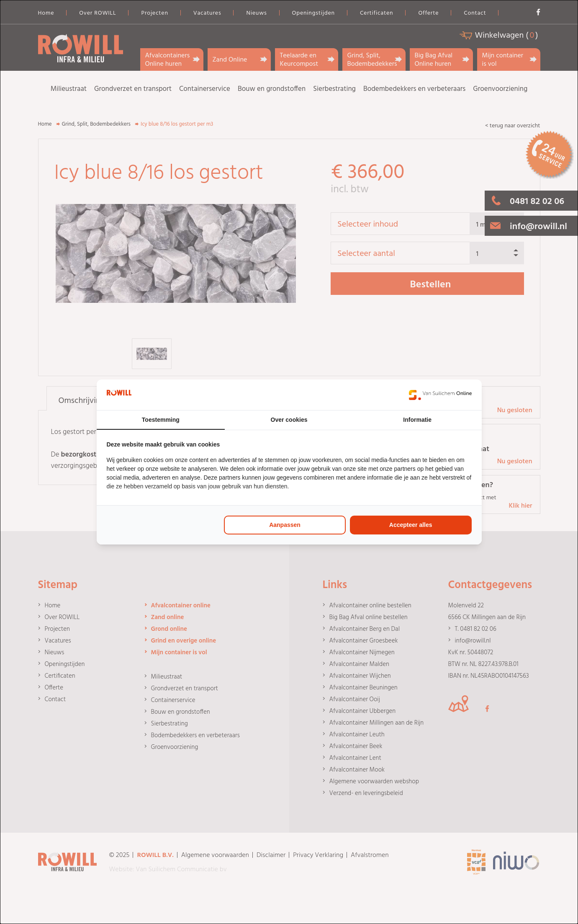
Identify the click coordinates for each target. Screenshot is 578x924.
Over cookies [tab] (289, 420)
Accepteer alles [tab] (411, 525)
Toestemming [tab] (161, 420)
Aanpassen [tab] (285, 525)
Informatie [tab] (417, 420)
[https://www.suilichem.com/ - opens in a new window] (440, 395)
